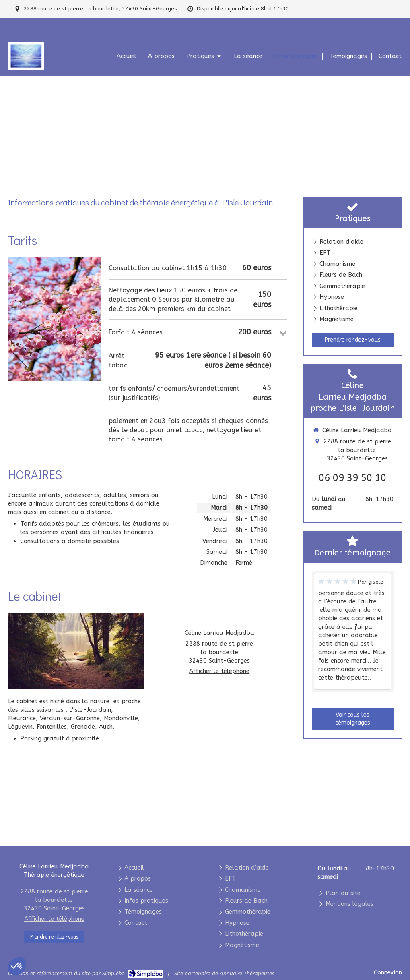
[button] (17, 966)
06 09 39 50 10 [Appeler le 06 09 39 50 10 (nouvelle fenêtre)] (352, 478)
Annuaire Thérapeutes (247, 973)
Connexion (388, 972)
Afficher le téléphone (219, 671)
